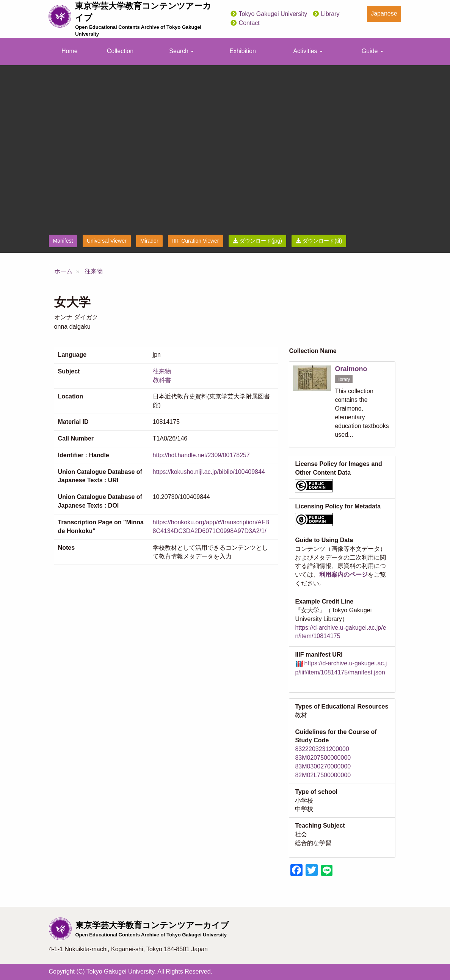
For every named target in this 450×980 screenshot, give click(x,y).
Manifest (63, 241)
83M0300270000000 (323, 766)
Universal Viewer (107, 241)
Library (330, 14)
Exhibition (242, 51)
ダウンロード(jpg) (257, 241)
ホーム (63, 271)
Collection (120, 51)
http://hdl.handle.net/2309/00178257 (201, 455)
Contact (249, 23)
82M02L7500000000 (323, 775)
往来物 (94, 271)
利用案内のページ (343, 575)
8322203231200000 (322, 749)
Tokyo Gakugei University (273, 14)
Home (70, 51)
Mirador (149, 241)
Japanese (384, 13)
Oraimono (351, 369)
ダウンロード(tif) (319, 241)
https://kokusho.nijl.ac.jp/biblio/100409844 (209, 472)
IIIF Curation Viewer (195, 241)
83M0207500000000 (323, 758)
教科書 (162, 380)
